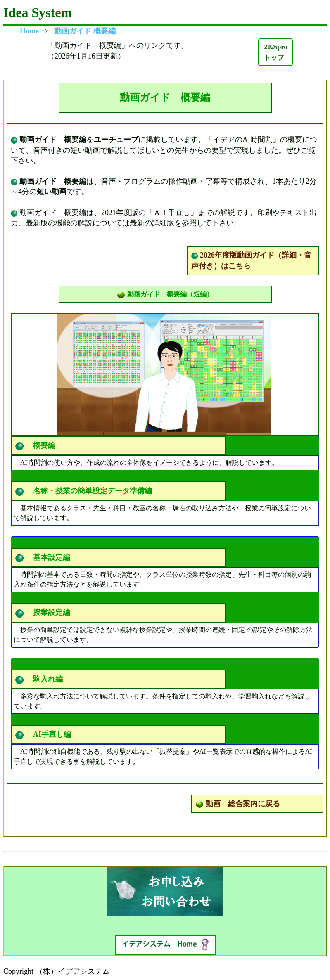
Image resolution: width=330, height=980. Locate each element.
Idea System (38, 12)
